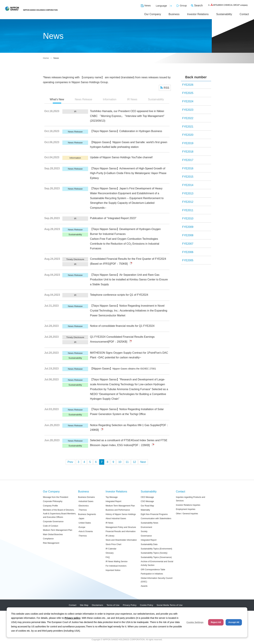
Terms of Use (113, 605)
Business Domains (86, 497)
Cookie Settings (195, 622)
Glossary (110, 553)
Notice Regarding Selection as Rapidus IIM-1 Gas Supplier (125, 425)
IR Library (110, 536)
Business (174, 14)
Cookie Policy (146, 605)
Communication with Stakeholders (156, 518)
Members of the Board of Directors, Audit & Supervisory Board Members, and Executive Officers (60, 514)
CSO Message (147, 501)
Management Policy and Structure (121, 527)
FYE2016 (188, 168)
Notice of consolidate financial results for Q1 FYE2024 (122, 326)
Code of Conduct (51, 526)
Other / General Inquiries (187, 514)
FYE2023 (188, 110)
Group (183, 5)
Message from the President (56, 497)
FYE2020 (188, 135)
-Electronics (83, 506)
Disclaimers (97, 605)
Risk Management (51, 543)
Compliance (48, 539)
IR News (109, 523)
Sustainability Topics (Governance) (156, 557)
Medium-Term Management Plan (58, 530)
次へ (143, 462)
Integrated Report (113, 501)
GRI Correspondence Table (153, 570)
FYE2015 (188, 177)
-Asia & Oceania (85, 531)
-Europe (82, 527)
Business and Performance (118, 510)
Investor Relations (198, 14)
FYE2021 (188, 127)
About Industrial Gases (116, 518)
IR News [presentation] (132, 99)
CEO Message (147, 497)
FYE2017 (188, 160)
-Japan (81, 518)
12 (134, 462)
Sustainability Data (149, 544)
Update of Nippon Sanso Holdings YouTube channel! (121, 157)
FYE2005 (188, 260)
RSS (167, 88)
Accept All (234, 622)
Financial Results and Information (121, 531)
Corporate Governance (53, 522)
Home (46, 58)
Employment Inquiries (185, 509)
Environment (146, 527)
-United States (85, 523)
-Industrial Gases (86, 501)
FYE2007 (188, 244)
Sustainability (224, 14)
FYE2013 (188, 193)
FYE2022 (188, 118)
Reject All (216, 622)
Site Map (84, 605)
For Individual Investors (116, 566)
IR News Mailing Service (116, 562)
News (148, 5)
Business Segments (87, 514)
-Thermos (82, 510)
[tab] (57, 100)
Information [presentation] (110, 99)
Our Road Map (147, 506)
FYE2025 (188, 93)
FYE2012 (188, 202)
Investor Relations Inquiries (188, 505)
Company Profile (51, 506)
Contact (244, 14)
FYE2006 (188, 252)
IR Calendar (111, 549)
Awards (144, 586)
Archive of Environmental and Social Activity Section (157, 563)
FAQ (108, 557)
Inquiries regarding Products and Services (190, 499)
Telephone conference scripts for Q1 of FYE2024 (119, 295)
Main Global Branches (53, 534)
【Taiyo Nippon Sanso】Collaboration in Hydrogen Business (126, 131)
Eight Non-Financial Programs (154, 514)
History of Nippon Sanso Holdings (121, 514)
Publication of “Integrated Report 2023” (113, 218)
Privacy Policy (130, 605)
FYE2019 (188, 143)
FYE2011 (188, 210)
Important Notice (113, 570)
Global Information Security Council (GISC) (157, 580)
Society (144, 531)
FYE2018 (188, 152)
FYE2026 (188, 85)
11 (127, 462)
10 (120, 462)
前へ (70, 462)
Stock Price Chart (113, 544)
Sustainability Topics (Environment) (156, 549)
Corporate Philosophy (53, 501)
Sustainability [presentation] (156, 99)
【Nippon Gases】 (123, 369)
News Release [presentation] (83, 99)
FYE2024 (188, 101)
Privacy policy (72, 618)
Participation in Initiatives (152, 574)
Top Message (112, 497)
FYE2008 (188, 235)
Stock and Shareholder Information (121, 540)
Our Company (153, 14)
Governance (146, 536)
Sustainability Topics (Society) (154, 553)
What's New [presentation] (57, 99)
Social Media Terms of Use (169, 605)
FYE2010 (188, 219)
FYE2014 (188, 185)
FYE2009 (188, 227)
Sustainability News (149, 523)
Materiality (145, 510)
